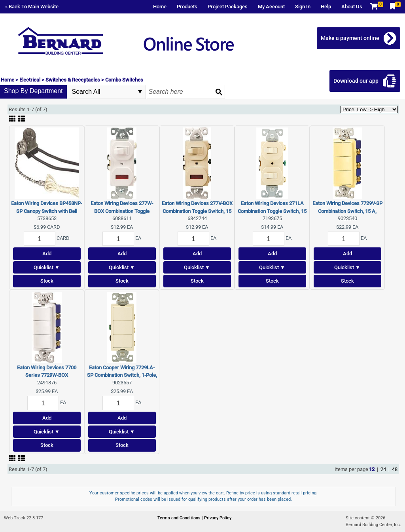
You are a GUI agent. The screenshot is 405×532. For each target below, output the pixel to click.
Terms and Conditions (180, 518)
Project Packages (228, 7)
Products (187, 7)
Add (47, 254)
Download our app (356, 81)
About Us (352, 7)
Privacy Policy (218, 518)
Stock (47, 281)
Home (160, 7)
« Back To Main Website (32, 7)
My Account (271, 7)
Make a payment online (350, 38)
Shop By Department (33, 91)
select (140, 92)
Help (326, 7)
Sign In (303, 7)
